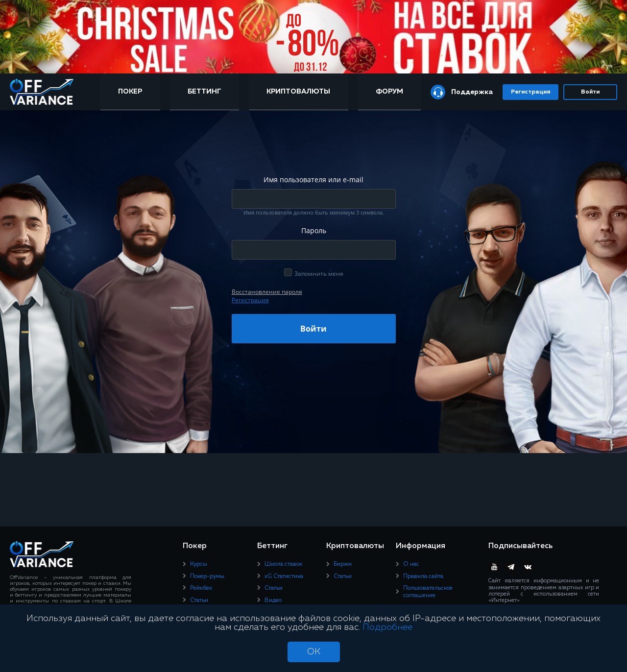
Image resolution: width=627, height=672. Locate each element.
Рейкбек (201, 588)
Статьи (199, 600)
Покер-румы (207, 576)
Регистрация (531, 92)
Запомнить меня (319, 274)
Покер (130, 92)
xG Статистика (284, 576)
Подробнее (387, 627)
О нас (411, 564)
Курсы (199, 564)
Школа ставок (283, 564)
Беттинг (205, 92)
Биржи (343, 564)
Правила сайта (423, 576)
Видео (273, 600)
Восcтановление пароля (267, 292)
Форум (389, 92)
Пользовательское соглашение (428, 592)
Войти (590, 92)
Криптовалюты (298, 92)
